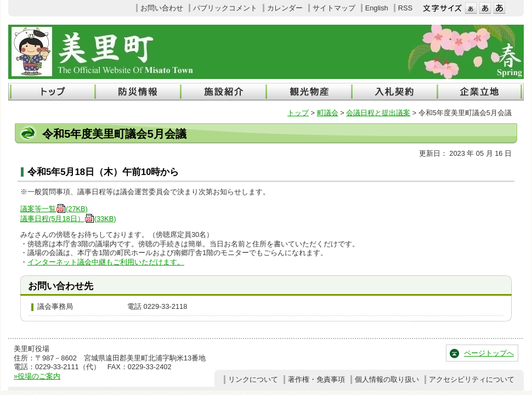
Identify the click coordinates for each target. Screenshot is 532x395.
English (377, 8)
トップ (298, 113)
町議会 (328, 113)
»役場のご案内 (37, 376)
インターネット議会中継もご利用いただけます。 (106, 262)
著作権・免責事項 (316, 379)
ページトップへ (489, 353)
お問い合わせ (162, 8)
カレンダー (285, 8)
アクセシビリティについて (472, 379)
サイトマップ (334, 8)
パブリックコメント (225, 8)
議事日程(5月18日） (68, 219)
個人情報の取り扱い (387, 379)
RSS (405, 8)
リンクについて (253, 379)
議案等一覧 (54, 209)
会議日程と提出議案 (378, 113)
